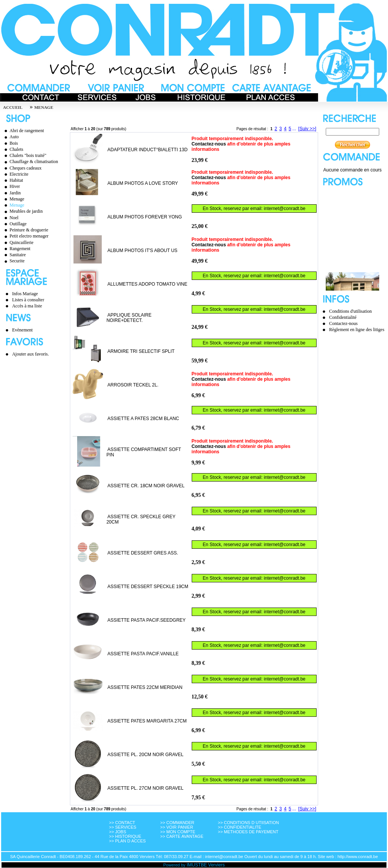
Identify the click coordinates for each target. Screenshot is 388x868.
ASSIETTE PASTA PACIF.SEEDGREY (146, 620)
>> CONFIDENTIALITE (239, 827)
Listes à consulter (28, 300)
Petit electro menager (25, 236)
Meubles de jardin (23, 211)
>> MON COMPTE (178, 832)
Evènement (23, 330)
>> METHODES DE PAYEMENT (248, 832)
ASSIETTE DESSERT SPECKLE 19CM (148, 587)
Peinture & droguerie (25, 230)
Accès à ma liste (27, 306)
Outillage (15, 224)
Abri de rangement (23, 131)
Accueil (13, 107)
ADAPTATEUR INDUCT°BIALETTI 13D (147, 150)
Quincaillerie (18, 242)
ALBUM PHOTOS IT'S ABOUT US (142, 251)
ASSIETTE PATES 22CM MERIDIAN (145, 687)
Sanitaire (14, 255)
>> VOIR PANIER (177, 827)
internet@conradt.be (285, 209)
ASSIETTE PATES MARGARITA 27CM (147, 721)
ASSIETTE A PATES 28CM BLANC (143, 419)
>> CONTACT (122, 823)
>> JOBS (118, 832)
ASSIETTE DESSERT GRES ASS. (143, 553)
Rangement (16, 249)
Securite (13, 261)
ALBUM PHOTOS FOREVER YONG (145, 217)
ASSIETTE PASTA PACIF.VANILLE (143, 654)
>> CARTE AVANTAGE (182, 836)
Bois (10, 143)
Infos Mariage (25, 294)
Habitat (13, 180)
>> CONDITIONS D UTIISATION (248, 823)
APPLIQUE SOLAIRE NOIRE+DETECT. (129, 318)
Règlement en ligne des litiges (357, 330)
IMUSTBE (197, 865)
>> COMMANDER (177, 823)
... (294, 129)
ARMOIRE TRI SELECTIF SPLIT (141, 351)
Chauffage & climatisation (30, 162)
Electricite (15, 174)
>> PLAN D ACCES (128, 841)
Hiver (11, 186)
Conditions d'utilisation (351, 311)
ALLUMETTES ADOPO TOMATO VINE (147, 284)
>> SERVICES (123, 827)
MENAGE (44, 107)
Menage (13, 199)
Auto (11, 137)
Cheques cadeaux (22, 168)
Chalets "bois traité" (24, 155)
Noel (10, 218)
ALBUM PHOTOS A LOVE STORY (143, 183)
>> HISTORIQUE (125, 836)
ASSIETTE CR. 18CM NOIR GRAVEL (146, 486)
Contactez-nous (209, 144)
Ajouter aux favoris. (31, 354)
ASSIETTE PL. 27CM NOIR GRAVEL (145, 788)
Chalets (13, 149)
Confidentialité (343, 317)
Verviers (216, 865)
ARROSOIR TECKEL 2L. (133, 385)
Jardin (11, 193)
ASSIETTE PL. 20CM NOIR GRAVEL (145, 755)
